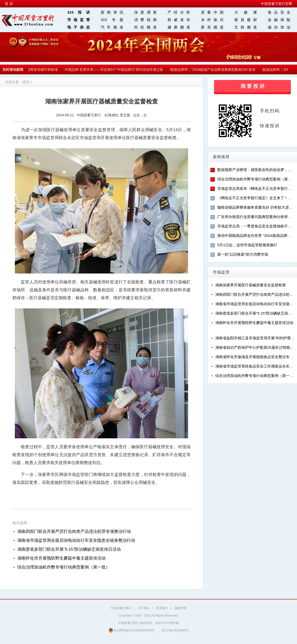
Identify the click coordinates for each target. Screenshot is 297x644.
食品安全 (279, 12)
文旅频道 (246, 27)
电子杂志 (79, 27)
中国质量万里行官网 (276, 4)
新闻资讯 (112, 12)
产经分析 (179, 12)
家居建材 (246, 20)
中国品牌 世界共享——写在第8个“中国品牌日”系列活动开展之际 (115, 70)
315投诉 (79, 12)
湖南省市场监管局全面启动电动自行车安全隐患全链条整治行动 (76, 540)
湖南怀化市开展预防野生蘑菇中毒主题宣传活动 (62, 558)
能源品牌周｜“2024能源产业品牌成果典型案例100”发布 (214, 70)
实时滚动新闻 (13, 70)
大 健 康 (246, 12)
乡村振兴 (212, 20)
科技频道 (145, 27)
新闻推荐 (221, 157)
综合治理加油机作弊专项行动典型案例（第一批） (64, 567)
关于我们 (144, 608)
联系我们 (162, 608)
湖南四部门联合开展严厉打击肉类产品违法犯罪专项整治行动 (74, 532)
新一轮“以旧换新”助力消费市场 (243, 254)
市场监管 (79, 20)
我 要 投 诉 (253, 86)
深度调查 (145, 12)
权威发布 (179, 20)
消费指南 (145, 20)
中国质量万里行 (121, 608)
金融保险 (279, 20)
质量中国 (212, 12)
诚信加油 (279, 27)
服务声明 (180, 608)
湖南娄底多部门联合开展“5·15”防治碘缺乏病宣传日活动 (69, 549)
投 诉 (9, 4)
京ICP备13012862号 (175, 630)
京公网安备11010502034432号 (131, 630)
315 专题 (112, 20)
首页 (26, 82)
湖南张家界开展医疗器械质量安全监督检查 (251, 285)
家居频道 (212, 27)
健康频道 (179, 27)
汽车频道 (112, 27)
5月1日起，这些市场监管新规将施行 (247, 245)
